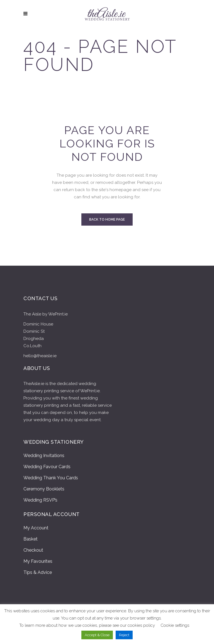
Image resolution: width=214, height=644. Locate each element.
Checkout (33, 550)
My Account (36, 528)
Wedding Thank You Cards (51, 478)
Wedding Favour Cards (47, 467)
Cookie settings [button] (175, 625)
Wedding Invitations (44, 456)
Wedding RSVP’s (40, 500)
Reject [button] (124, 635)
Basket (31, 539)
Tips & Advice (38, 572)
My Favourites (38, 561)
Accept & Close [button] (97, 635)
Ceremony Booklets (44, 489)
